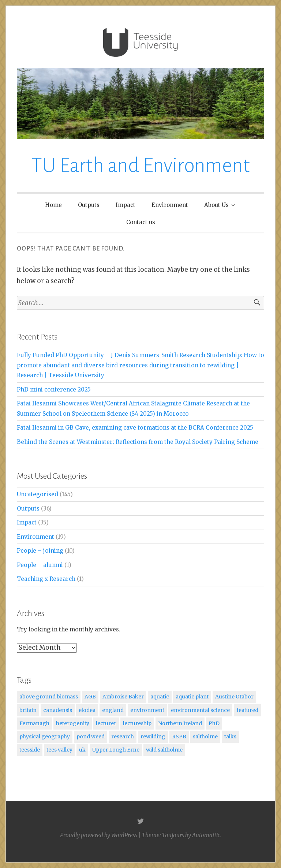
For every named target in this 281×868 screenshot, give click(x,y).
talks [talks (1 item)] (230, 737)
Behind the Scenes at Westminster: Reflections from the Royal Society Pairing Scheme (138, 442)
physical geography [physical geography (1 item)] (45, 737)
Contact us (141, 222)
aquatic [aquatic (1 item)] (160, 697)
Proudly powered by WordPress (99, 835)
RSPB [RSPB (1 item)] (179, 737)
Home (53, 205)
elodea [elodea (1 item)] (87, 710)
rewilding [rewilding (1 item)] (153, 737)
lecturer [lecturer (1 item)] (106, 723)
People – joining (40, 551)
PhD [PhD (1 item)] (214, 723)
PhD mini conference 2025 (54, 390)
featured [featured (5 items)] (247, 710)
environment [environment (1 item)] (147, 710)
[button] (140, 42)
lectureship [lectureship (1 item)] (137, 723)
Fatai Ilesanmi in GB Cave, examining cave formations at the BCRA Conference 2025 (135, 428)
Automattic (206, 835)
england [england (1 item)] (113, 710)
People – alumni (40, 565)
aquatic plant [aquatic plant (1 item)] (192, 697)
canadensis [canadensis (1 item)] (58, 710)
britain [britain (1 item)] (28, 710)
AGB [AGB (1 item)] (90, 697)
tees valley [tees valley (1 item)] (59, 750)
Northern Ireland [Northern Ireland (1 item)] (180, 723)
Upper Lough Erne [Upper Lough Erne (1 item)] (116, 750)
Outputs (89, 205)
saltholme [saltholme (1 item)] (205, 737)
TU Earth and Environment (141, 166)
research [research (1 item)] (123, 737)
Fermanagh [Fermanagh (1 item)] (34, 723)
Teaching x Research (46, 579)
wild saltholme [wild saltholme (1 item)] (164, 750)
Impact (125, 205)
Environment (170, 205)
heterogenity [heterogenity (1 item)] (73, 723)
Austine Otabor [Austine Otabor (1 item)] (234, 697)
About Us (216, 205)
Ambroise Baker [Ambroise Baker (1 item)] (123, 697)
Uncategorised (38, 494)
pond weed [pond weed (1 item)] (91, 737)
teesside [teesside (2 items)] (30, 750)
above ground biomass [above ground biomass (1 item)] (49, 697)
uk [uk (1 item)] (82, 750)
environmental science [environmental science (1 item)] (200, 710)
